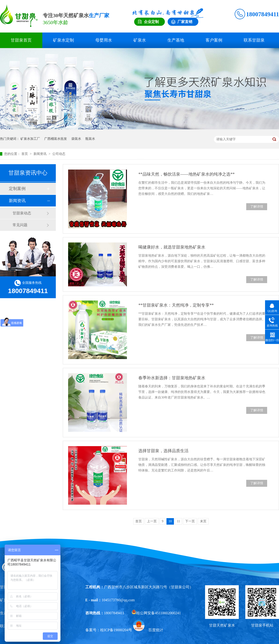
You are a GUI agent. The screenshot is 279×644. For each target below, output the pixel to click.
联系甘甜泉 (254, 40)
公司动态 (59, 154)
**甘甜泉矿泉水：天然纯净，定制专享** (176, 305)
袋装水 (76, 139)
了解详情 (257, 207)
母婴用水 (104, 40)
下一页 (190, 521)
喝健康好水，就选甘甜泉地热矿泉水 (172, 247)
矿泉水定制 (63, 40)
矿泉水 (140, 40)
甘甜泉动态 (22, 213)
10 (170, 521)
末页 (203, 521)
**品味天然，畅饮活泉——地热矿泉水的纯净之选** (186, 174)
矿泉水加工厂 (30, 139)
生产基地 (176, 40)
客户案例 (214, 40)
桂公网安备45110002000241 (156, 613)
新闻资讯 (40, 154)
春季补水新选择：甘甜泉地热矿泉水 (172, 378)
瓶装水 (90, 139)
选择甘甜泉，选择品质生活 (163, 451)
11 (178, 521)
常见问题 (20, 225)
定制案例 (17, 189)
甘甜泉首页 (21, 40)
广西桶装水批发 (56, 139)
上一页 (152, 521)
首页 (25, 154)
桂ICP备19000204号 (116, 630)
